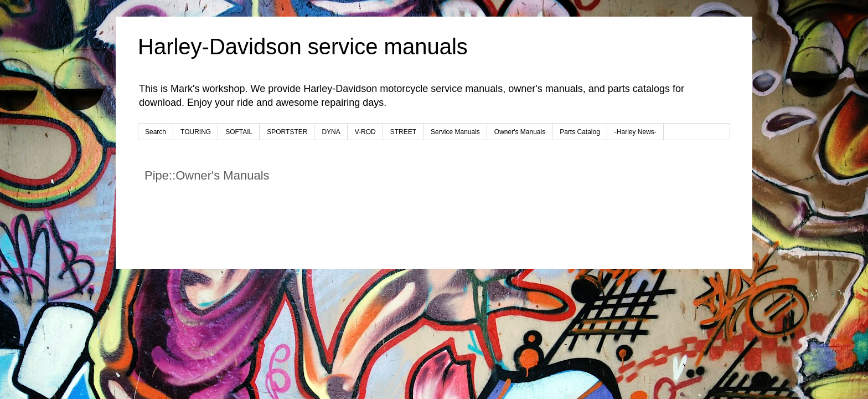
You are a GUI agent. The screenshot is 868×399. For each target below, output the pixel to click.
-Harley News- (635, 132)
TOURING (196, 132)
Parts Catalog (580, 132)
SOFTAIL (239, 132)
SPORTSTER (287, 132)
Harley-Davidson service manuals (303, 47)
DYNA (331, 132)
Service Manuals (455, 132)
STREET (403, 132)
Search (156, 132)
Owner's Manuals (520, 132)
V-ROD (365, 132)
